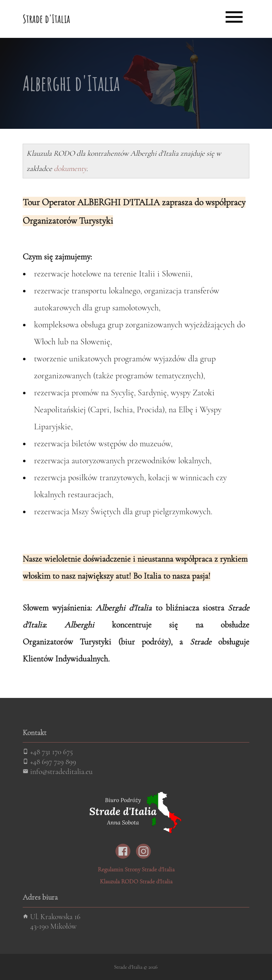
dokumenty (70, 168)
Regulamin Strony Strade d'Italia (136, 869)
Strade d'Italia (46, 19)
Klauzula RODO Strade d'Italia (136, 881)
